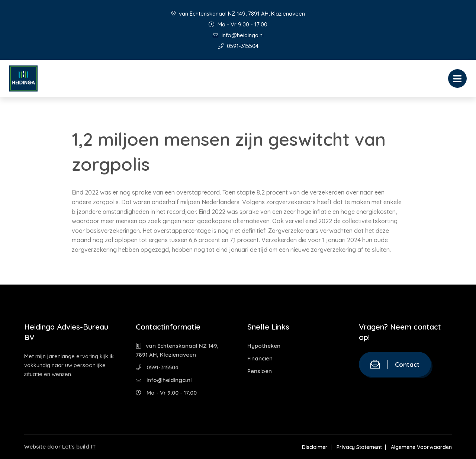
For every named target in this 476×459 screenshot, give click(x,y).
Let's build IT (79, 447)
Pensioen (260, 371)
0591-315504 (238, 46)
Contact (395, 364)
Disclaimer (315, 447)
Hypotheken (264, 346)
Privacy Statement (359, 447)
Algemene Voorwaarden (421, 447)
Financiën (260, 358)
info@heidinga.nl (238, 35)
